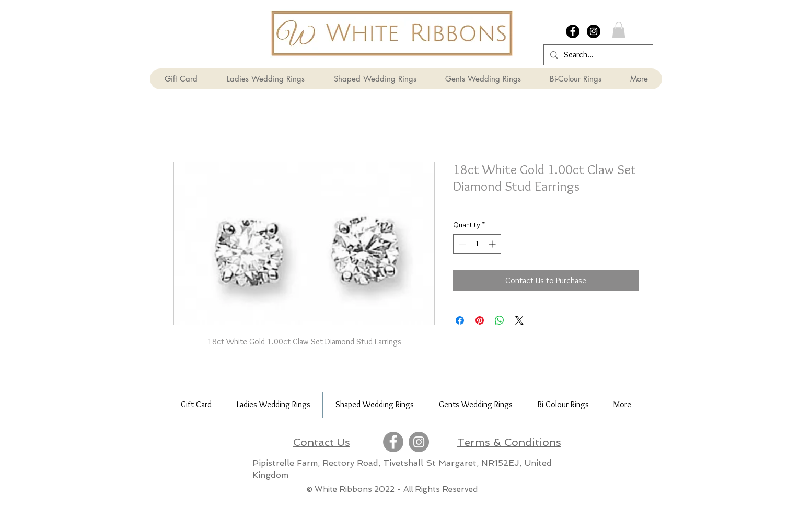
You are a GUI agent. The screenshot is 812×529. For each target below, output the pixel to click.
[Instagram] (419, 442)
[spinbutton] (477, 244)
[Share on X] (519, 320)
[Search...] (597, 55)
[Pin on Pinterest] (480, 320)
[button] (619, 30)
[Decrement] (461, 244)
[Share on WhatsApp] (500, 320)
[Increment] (493, 244)
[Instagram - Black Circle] (594, 31)
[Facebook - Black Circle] (573, 31)
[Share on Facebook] (460, 320)
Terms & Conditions (509, 442)
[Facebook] (393, 442)
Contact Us (322, 442)
